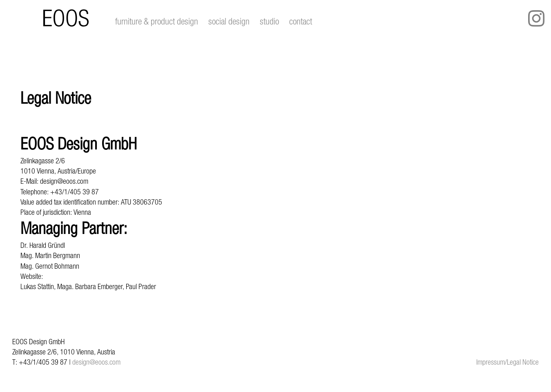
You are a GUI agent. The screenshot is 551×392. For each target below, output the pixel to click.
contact (301, 21)
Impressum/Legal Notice (507, 362)
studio (269, 21)
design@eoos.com (96, 362)
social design (229, 21)
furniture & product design (157, 21)
